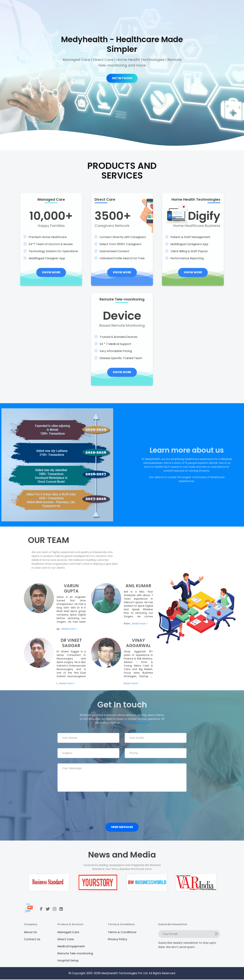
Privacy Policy (117, 948)
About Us (30, 941)
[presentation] (84, 805)
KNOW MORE (43, 280)
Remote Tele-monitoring (75, 963)
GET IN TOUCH (122, 78)
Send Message (122, 828)
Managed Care (68, 941)
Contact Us (32, 948)
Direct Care (66, 948)
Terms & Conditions (122, 941)
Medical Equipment (71, 955)
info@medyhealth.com (132, 721)
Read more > (70, 637)
